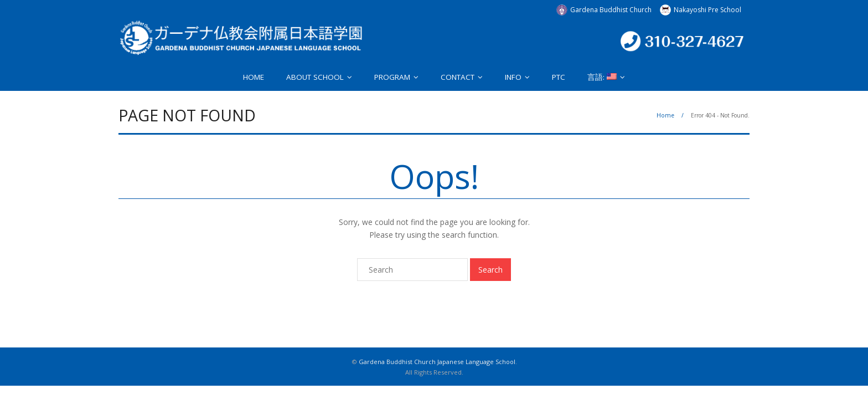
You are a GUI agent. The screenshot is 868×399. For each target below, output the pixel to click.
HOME (254, 77)
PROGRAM (392, 77)
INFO (513, 77)
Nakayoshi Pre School (707, 10)
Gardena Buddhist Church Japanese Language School (437, 362)
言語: (602, 77)
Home (665, 115)
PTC (559, 77)
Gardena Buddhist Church (611, 10)
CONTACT (458, 77)
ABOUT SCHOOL (315, 77)
